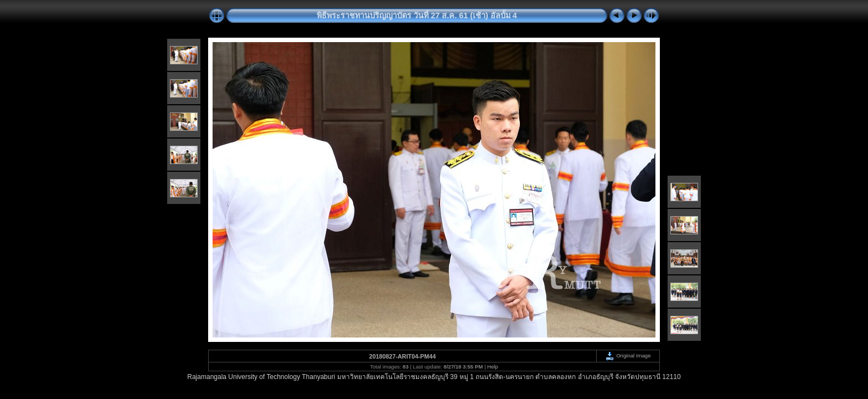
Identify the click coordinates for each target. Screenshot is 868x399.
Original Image (628, 355)
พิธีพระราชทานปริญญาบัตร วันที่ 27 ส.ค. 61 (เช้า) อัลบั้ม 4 (417, 16)
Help (493, 367)
